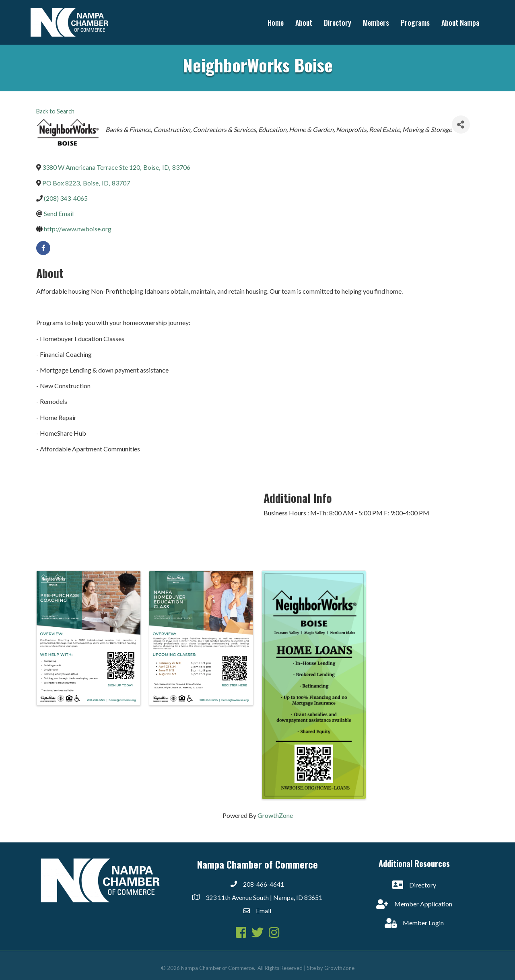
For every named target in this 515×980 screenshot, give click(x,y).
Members (376, 23)
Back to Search (55, 111)
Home (276, 23)
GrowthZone (275, 815)
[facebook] (43, 248)
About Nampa (460, 23)
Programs (415, 23)
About (304, 23)
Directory (338, 23)
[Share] (461, 125)
